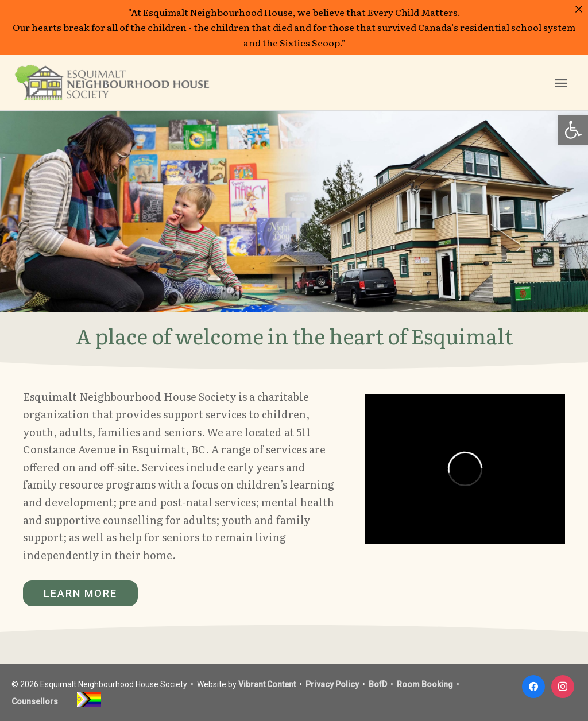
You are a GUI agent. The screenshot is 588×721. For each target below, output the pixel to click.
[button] (573, 130)
